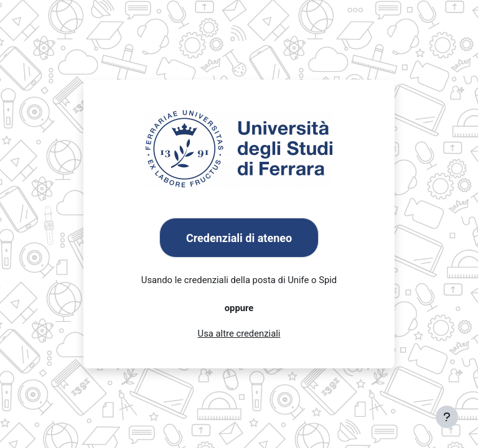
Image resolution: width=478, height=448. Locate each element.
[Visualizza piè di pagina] (447, 417)
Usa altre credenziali (239, 334)
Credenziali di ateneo (239, 238)
